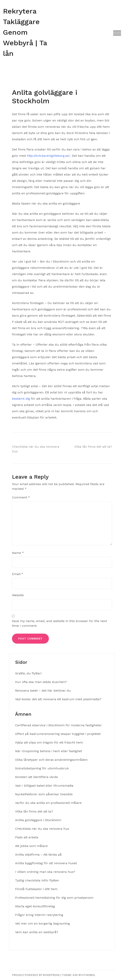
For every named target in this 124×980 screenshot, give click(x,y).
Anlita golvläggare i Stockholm (38, 820)
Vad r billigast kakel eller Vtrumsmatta (44, 786)
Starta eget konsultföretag (35, 906)
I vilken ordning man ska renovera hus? (46, 872)
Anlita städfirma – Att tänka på (39, 855)
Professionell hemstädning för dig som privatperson (54, 898)
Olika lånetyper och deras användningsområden (51, 760)
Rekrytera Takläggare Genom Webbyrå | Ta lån (25, 32)
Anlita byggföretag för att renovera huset (46, 863)
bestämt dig (21, 399)
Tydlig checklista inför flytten (38, 880)
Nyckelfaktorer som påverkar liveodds (44, 794)
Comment (21, 497)
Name (18, 553)
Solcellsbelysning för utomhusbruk (42, 768)
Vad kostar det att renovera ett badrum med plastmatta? (58, 699)
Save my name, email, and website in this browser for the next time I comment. (59, 623)
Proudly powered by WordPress (36, 975)
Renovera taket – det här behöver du (43, 691)
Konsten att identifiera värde (36, 777)
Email (18, 574)
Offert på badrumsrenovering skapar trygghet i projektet (58, 734)
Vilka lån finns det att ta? (93, 447)
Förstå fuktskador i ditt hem (36, 889)
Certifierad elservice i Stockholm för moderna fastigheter (58, 725)
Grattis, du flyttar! (28, 673)
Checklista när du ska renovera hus (43, 829)
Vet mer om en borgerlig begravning (42, 923)
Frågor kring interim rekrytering (39, 915)
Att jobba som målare (32, 846)
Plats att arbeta (27, 837)
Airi (75, 975)
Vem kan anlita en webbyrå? (37, 932)
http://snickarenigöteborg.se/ (48, 156)
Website (18, 595)
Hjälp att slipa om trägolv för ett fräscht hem (49, 742)
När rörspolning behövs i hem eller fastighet (49, 751)
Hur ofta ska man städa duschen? (41, 682)
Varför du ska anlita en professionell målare (48, 803)
